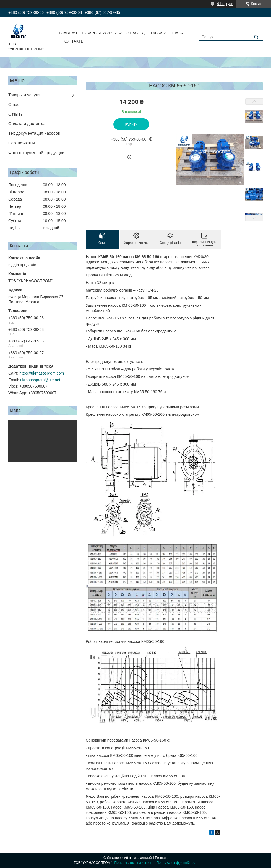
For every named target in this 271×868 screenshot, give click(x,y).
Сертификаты (22, 143)
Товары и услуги (24, 95)
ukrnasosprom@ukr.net (40, 380)
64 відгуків (225, 4)
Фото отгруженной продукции (36, 153)
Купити (131, 124)
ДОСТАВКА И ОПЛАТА (162, 33)
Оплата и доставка (26, 124)
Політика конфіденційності (177, 863)
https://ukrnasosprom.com (42, 373)
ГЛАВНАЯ (68, 33)
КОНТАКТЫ (74, 41)
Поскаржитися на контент (134, 863)
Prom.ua (161, 858)
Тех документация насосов (34, 133)
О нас (14, 104)
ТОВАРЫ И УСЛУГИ (99, 33)
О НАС (132, 33)
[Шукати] (256, 37)
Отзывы (16, 114)
